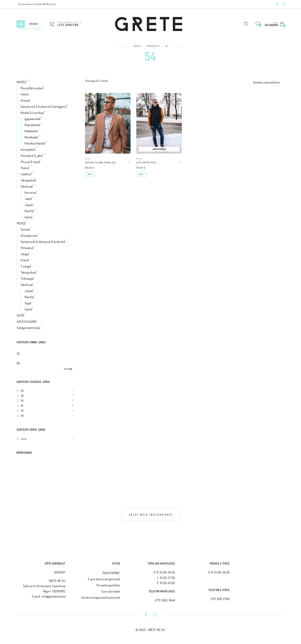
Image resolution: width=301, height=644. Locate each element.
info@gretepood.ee (54, 596)
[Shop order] (269, 82)
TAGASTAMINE (111, 573)
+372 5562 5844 (165, 600)
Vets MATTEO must (146, 163)
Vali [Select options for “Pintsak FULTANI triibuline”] (90, 174)
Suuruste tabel (111, 591)
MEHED (88, 159)
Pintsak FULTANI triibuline (100, 163)
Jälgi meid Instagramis (151, 515)
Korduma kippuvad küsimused (101, 598)
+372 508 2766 (220, 599)
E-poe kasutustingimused (104, 579)
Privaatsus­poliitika (108, 585)
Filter (68, 369)
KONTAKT (60, 572)
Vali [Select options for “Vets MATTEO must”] (141, 174)
